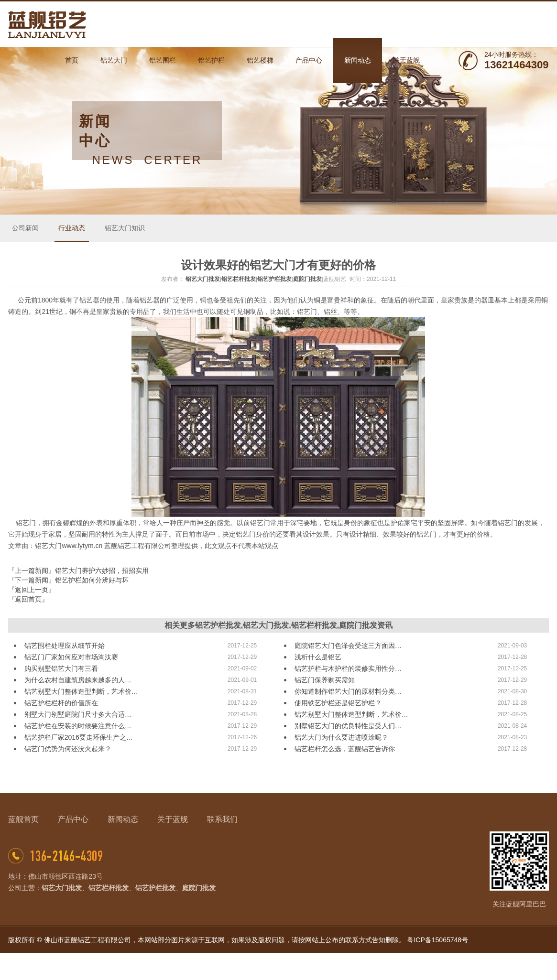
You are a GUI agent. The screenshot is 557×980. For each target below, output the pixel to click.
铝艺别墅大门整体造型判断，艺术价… (81, 691)
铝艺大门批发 (203, 279)
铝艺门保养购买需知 (325, 680)
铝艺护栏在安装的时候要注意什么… (78, 726)
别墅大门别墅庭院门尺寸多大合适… (78, 714)
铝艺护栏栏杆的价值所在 (61, 703)
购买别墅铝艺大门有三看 (61, 668)
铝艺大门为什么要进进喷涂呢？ (341, 737)
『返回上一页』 (32, 590)
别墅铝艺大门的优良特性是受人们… (348, 726)
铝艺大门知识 (125, 228)
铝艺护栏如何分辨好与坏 (92, 580)
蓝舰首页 (23, 819)
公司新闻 (25, 228)
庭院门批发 (307, 279)
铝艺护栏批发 (274, 279)
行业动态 (72, 228)
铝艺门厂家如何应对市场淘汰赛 (71, 657)
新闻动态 (123, 819)
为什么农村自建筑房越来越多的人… (78, 680)
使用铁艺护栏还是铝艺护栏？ (338, 703)
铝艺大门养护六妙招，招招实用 (102, 571)
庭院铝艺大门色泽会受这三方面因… (348, 646)
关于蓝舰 (173, 819)
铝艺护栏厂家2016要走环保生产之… (79, 737)
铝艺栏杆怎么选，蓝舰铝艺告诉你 (345, 749)
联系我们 (222, 819)
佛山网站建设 (500, 967)
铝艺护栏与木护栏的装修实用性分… (348, 668)
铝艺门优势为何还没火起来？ (68, 749)
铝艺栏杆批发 (239, 279)
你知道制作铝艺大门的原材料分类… (348, 691)
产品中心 (73, 819)
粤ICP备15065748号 (437, 940)
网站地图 (535, 967)
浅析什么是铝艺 (318, 657)
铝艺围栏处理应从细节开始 (65, 646)
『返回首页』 (28, 599)
